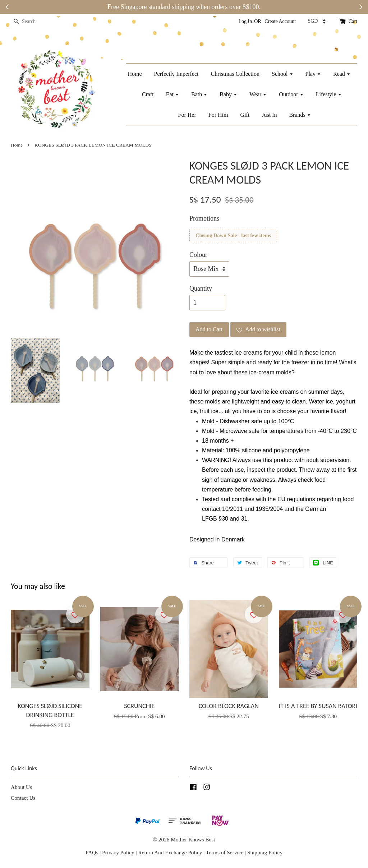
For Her (187, 115)
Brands (300, 115)
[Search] (32, 22)
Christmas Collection (235, 74)
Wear (258, 94)
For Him (218, 115)
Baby (228, 94)
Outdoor (291, 94)
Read (342, 74)
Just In (269, 115)
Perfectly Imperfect (176, 74)
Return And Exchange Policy (170, 852)
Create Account (280, 21)
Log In (245, 21)
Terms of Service (225, 852)
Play (313, 74)
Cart (353, 21)
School (282, 74)
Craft (148, 94)
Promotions (204, 218)
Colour (198, 255)
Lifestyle (329, 94)
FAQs (92, 852)
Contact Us (23, 798)
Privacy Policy (118, 852)
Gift (245, 115)
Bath (199, 94)
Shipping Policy (265, 852)
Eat (172, 94)
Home (135, 74)
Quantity (201, 288)
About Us (21, 787)
